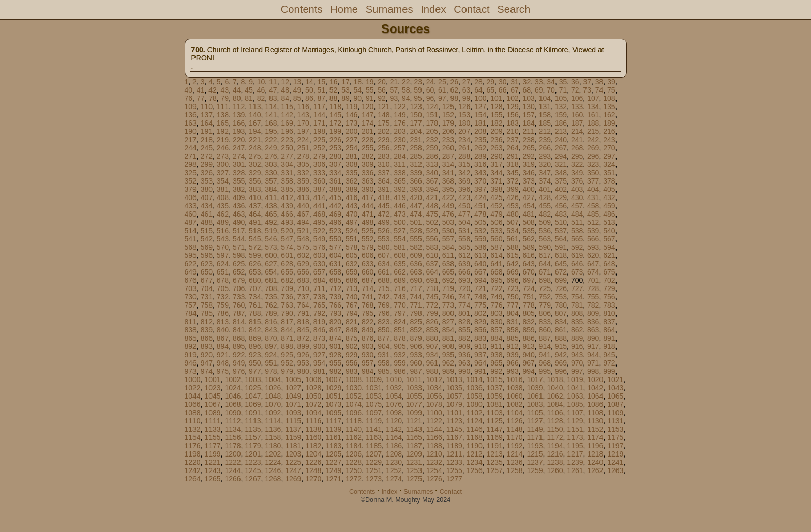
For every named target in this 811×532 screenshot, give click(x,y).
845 (303, 330)
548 (303, 239)
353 (207, 181)
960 (416, 363)
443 (351, 206)
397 (480, 189)
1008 (354, 379)
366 (416, 181)
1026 (273, 388)
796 (384, 313)
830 (496, 322)
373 (528, 181)
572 (255, 247)
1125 (495, 421)
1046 (232, 396)
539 (593, 231)
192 (223, 131)
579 (367, 247)
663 (416, 272)
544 (239, 239)
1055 (414, 396)
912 (512, 346)
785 (207, 313)
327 (223, 173)
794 (351, 313)
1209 (414, 454)
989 (448, 371)
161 (593, 115)
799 (432, 313)
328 (239, 173)
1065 (615, 396)
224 (303, 140)
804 (512, 313)
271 (191, 156)
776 (496, 305)
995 (545, 371)
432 (609, 197)
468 (319, 214)
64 (478, 90)
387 (319, 189)
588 (512, 247)
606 (367, 255)
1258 (515, 470)
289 (480, 156)
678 (223, 280)
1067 (212, 404)
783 (609, 305)
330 (271, 173)
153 (464, 115)
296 (593, 156)
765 (319, 305)
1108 (595, 413)
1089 (212, 413)
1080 (475, 404)
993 (512, 371)
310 (384, 164)
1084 (555, 404)
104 (545, 98)
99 (467, 98)
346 (528, 173)
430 (577, 197)
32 (527, 82)
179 (448, 123)
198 (319, 131)
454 (528, 206)
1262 (595, 470)
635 (400, 264)
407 (207, 197)
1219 (615, 454)
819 (319, 322)
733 (239, 297)
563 (545, 239)
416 (351, 197)
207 (464, 131)
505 (480, 222)
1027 (293, 388)
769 (384, 305)
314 (448, 164)
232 (432, 140)
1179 (253, 446)
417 (367, 197)
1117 (333, 421)
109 (191, 107)
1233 (454, 462)
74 (599, 90)
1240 (595, 462)
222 (271, 140)
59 (418, 90)
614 (496, 255)
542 (207, 239)
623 (207, 264)
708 (271, 288)
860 (545, 330)
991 (480, 371)
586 (480, 247)
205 (432, 131)
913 (528, 346)
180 (464, 123)
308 (351, 164)
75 (611, 90)
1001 (212, 379)
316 (480, 164)
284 (400, 156)
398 (496, 189)
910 (480, 346)
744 (416, 297)
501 (416, 222)
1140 (354, 429)
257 (400, 148)
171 (319, 123)
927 (319, 355)
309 (367, 164)
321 (561, 164)
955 (335, 363)
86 (309, 98)
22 (406, 82)
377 (593, 181)
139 (239, 115)
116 (303, 107)
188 (593, 123)
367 (432, 181)
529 (432, 231)
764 (303, 305)
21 (394, 82)
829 (480, 322)
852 (416, 330)
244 (191, 148)
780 (561, 305)
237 (512, 140)
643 (528, 264)
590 (545, 247)
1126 (515, 421)
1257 (495, 470)
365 (400, 181)
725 (545, 288)
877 (384, 338)
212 (545, 131)
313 (432, 164)
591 (561, 247)
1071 (293, 404)
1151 (575, 429)
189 (609, 123)
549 (319, 239)
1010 (394, 379)
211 (528, 131)
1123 (454, 421)
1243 (212, 470)
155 (496, 115)
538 (577, 231)
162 (609, 115)
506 (496, 222)
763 (287, 305)
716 (400, 288)
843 (271, 330)
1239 (575, 462)
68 (527, 90)
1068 (232, 404)
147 (367, 115)
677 (207, 280)
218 (207, 140)
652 (239, 272)
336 (367, 173)
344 (496, 173)
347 (545, 173)
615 (512, 255)
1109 (615, 413)
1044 (193, 396)
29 (491, 82)
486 (609, 214)
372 (512, 181)
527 (400, 231)
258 (416, 148)
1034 (434, 388)
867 (223, 338)
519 (271, 231)
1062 (555, 396)
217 (191, 140)
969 (561, 363)
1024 (232, 388)
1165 (414, 437)
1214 (515, 454)
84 (285, 98)
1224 (273, 462)
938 (496, 355)
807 (561, 313)
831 (512, 322)
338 (400, 173)
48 (285, 90)
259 (432, 148)
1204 (313, 454)
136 (191, 115)
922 (239, 355)
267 (561, 148)
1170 (515, 437)
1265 (212, 479)
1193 (535, 446)
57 (394, 90)
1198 (193, 454)
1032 (394, 388)
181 (480, 123)
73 (587, 90)
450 (464, 206)
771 (416, 305)
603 (319, 255)
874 (335, 338)
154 (480, 115)
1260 (555, 470)
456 (561, 206)
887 (545, 338)
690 (416, 280)
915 (561, 346)
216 (609, 131)
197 (303, 131)
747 (464, 297)
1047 (253, 396)
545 (255, 239)
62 (454, 90)
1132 (193, 429)
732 (223, 297)
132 (561, 107)
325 (191, 173)
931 (384, 355)
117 (319, 107)
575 (303, 247)
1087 (615, 404)
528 (416, 231)
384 (271, 189)
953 (303, 363)
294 (561, 156)
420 (416, 197)
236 (496, 140)
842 (255, 330)
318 (512, 164)
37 (587, 82)
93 (394, 98)
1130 (595, 421)
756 (609, 297)
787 (239, 313)
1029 (333, 388)
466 (287, 214)
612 (464, 255)
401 (545, 189)
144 (319, 115)
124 (432, 107)
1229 (374, 462)
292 (528, 156)
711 (319, 288)
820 (335, 322)
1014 (475, 379)
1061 (535, 396)
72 (575, 90)
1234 (475, 462)
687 (367, 280)
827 (448, 322)
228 (367, 140)
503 (448, 222)
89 (346, 98)
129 (512, 107)
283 (384, 156)
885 (512, 338)
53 (346, 90)
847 (335, 330)
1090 (232, 413)
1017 (535, 379)
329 (255, 173)
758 (207, 305)
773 (448, 305)
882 (464, 338)
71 (563, 90)
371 (496, 181)
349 (577, 173)
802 (480, 313)
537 (561, 231)
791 (303, 313)
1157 (253, 437)
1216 (555, 454)
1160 (313, 437)
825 (416, 322)
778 (528, 305)
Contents (302, 9)
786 (223, 313)
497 (351, 222)
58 (406, 90)
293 (545, 156)
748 (480, 297)
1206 (354, 454)
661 (384, 272)
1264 (193, 479)
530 (448, 231)
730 (191, 297)
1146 (475, 429)
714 (367, 288)
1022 (193, 388)
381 (223, 189)
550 (335, 239)
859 (528, 330)
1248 (313, 470)
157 (528, 115)
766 (335, 305)
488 (207, 222)
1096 (354, 413)
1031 (374, 388)
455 (545, 206)
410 (255, 197)
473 (400, 214)
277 (287, 156)
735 (271, 297)
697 (528, 280)
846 (319, 330)
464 (255, 214)
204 (416, 131)
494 (303, 222)
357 (271, 181)
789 (271, 313)
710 (303, 288)
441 (319, 206)
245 (207, 148)
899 (303, 346)
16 (334, 82)
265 (528, 148)
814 (239, 322)
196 (287, 131)
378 (609, 181)
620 (593, 255)
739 (335, 297)
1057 (454, 396)
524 (351, 231)
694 (480, 280)
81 (249, 98)
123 (416, 107)
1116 (313, 421)
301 (239, 164)
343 (480, 173)
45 (249, 90)
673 (577, 272)
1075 (374, 404)
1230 (394, 462)
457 (577, 206)
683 (303, 280)
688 (384, 280)
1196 (595, 446)
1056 (434, 396)
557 (448, 239)
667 (480, 272)
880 (432, 338)
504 (464, 222)
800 (448, 313)
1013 (454, 379)
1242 (193, 470)
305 (303, 164)
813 (223, 322)
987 (416, 371)
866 (207, 338)
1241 (615, 462)
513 (609, 222)
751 (528, 297)
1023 (212, 388)
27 (467, 82)
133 (577, 107)
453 (512, 206)
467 (303, 214)
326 (207, 173)
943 (577, 355)
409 (239, 197)
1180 (273, 446)
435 (223, 206)
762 (271, 305)
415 (335, 197)
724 (528, 288)
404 (593, 189)
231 (416, 140)
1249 (333, 470)
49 (297, 90)
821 (351, 322)
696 (512, 280)
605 (351, 255)
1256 (475, 470)
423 (464, 197)
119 (351, 107)
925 (287, 355)
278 (303, 156)
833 (545, 322)
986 (400, 371)
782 (593, 305)
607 (384, 255)
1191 (495, 446)
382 (239, 189)
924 (271, 355)
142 (287, 115)
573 (271, 247)
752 (545, 297)
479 (496, 214)
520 (287, 231)
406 (191, 197)
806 (545, 313)
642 (512, 264)
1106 (555, 413)
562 (528, 239)
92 (382, 98)
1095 (333, 413)
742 (384, 297)
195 (271, 131)
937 (480, 355)
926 (303, 355)
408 (223, 197)
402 (561, 189)
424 (480, 197)
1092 (273, 413)
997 (577, 371)
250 (287, 148)
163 (191, 123)
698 (545, 280)
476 (448, 214)
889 (577, 338)
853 (432, 330)
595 (191, 255)
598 (239, 255)
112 (239, 107)
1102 (475, 413)
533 (496, 231)
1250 (354, 470)
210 (512, 131)
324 (609, 164)
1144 (434, 429)
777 (512, 305)
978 (271, 371)
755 (593, 297)
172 (335, 123)
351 (609, 173)
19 (370, 82)
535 (528, 231)
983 (351, 371)
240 (561, 140)
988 (432, 371)
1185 (374, 446)
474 (416, 214)
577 (335, 247)
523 (335, 231)
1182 (313, 446)
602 (303, 255)
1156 (232, 437)
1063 (575, 396)
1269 (293, 479)
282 (367, 156)
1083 (535, 404)
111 (223, 107)
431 (593, 197)
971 (593, 363)
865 (191, 338)
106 (577, 98)
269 (593, 148)
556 (432, 239)
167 (255, 123)
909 (464, 346)
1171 (535, 437)
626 (255, 264)
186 (561, 123)
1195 (575, 446)
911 (496, 346)
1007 (333, 379)
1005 (293, 379)
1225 (293, 462)
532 (480, 231)
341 (448, 173)
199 (335, 131)
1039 (535, 388)
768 (367, 305)
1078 (434, 404)
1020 (595, 379)
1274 (394, 479)
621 (609, 255)
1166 (434, 437)
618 (561, 255)
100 (480, 98)
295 (577, 156)
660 (367, 272)
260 (448, 148)
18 (358, 82)
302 (255, 164)
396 (464, 189)
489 (223, 222)
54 (358, 90)
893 (207, 346)
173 (351, 123)
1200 (232, 454)
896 (255, 346)
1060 (515, 396)
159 (561, 115)
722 (496, 288)
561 (512, 239)
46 (261, 90)
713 (351, 288)
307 (335, 164)
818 (303, 322)
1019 (575, 379)
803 (496, 313)
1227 (333, 462)
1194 (555, 446)
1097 (374, 413)
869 (255, 338)
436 (239, 206)
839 (207, 330)
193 (239, 131)
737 (303, 297)
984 (367, 371)
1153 (615, 429)
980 (303, 371)
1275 (414, 479)
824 (400, 322)
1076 (394, 404)
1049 (293, 396)
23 (418, 82)
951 (271, 363)
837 (609, 322)
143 (303, 115)
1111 (212, 421)
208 (480, 131)
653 (255, 272)
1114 (273, 421)
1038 (515, 388)
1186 (394, 446)
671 (545, 272)
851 (400, 330)
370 (480, 181)
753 (561, 297)
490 (239, 222)
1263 (615, 470)
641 (496, 264)
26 (454, 82)
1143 (414, 429)
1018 (555, 379)
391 (384, 189)
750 (512, 297)
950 (255, 363)
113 (255, 107)
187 (577, 123)
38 (599, 82)
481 (528, 214)
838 (191, 330)
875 (351, 338)
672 (561, 272)
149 (400, 115)
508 (528, 222)
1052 (354, 396)
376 (577, 181)
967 (528, 363)
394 (432, 189)
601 (287, 255)
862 (577, 330)
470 (351, 214)
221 (255, 140)
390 (367, 189)
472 (384, 214)
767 (351, 305)
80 (237, 98)
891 (609, 338)
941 (545, 355)
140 (255, 115)
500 (400, 222)
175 (384, 123)
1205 (333, 454)
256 (384, 148)
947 (207, 363)
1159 (293, 437)
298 (191, 164)
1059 (495, 396)
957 (367, 363)
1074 (354, 404)
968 (545, 363)
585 (464, 247)
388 (335, 189)
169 (287, 123)
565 (577, 239)
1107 (575, 413)
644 (545, 264)
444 (367, 206)
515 (207, 231)
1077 (414, 404)
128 (496, 107)
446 (400, 206)
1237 (535, 462)
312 (416, 164)
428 (545, 197)
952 (287, 363)
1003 (253, 379)
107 (593, 98)
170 (303, 123)
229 (384, 140)
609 (416, 255)
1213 (495, 454)
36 (575, 82)
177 (416, 123)
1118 (354, 421)
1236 (515, 462)
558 (464, 239)
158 (545, 115)
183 (512, 123)
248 (255, 148)
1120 (394, 421)
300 (223, 164)
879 (416, 338)
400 (528, 189)
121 (384, 107)
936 (464, 355)
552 (367, 239)
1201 (253, 454)
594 (609, 247)
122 (400, 107)
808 (577, 313)
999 (609, 371)
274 (239, 156)
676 (191, 280)
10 (261, 82)
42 (213, 90)
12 (285, 82)
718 (432, 288)
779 (545, 305)
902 (351, 346)
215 (593, 131)
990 (464, 371)
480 (512, 214)
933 (416, 355)
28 (478, 82)
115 (287, 107)
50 (309, 90)
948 (223, 363)
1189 (454, 446)
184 (528, 123)
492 (271, 222)
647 (593, 264)
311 (400, 164)
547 (287, 239)
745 (432, 297)
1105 (535, 413)
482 (545, 214)
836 (593, 322)
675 (609, 272)
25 (442, 82)
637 (432, 264)
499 (384, 222)
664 (432, 272)
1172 (555, 437)
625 (239, 264)
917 (593, 346)
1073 (333, 404)
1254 (434, 470)
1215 (535, 454)
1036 (475, 388)
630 (319, 264)
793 (335, 313)
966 (512, 363)
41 (201, 90)
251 (303, 148)
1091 (253, 413)
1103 (495, 413)
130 (528, 107)
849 (367, 330)
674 (593, 272)
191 (207, 131)
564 (561, 239)
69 (539, 90)
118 (335, 107)
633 (367, 264)
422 (448, 197)
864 (609, 330)
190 (191, 131)
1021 (615, 379)
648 (609, 264)
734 (255, 297)
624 (223, 264)
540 (609, 231)
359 (303, 181)
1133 (212, 429)
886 (528, 338)
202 (384, 131)
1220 (193, 462)
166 (239, 123)
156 (512, 115)
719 (448, 288)
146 (351, 115)
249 (271, 148)
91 (370, 98)
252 (319, 148)
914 (545, 346)
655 (287, 272)
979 (287, 371)
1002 (232, 379)
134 (593, 107)
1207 (374, 454)
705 (223, 288)
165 (223, 123)
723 (512, 288)
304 (287, 164)
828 (464, 322)
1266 (232, 479)
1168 (475, 437)
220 (239, 140)
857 (496, 330)
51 (321, 90)
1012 (434, 379)
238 (528, 140)
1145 (454, 429)
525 (367, 231)
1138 (313, 429)
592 (577, 247)
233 (448, 140)
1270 (313, 479)
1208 (394, 454)
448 (432, 206)
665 (448, 272)
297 (609, 156)
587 (496, 247)
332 (303, 173)
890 (593, 338)
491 (255, 222)
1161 (333, 437)
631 (335, 264)
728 (593, 288)
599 (255, 255)
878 (400, 338)
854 (448, 330)
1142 (394, 429)
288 (464, 156)
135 (609, 107)
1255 (454, 470)
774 (464, 305)
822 (367, 322)
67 (515, 90)
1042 (595, 388)
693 (464, 280)
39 (611, 82)
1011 (414, 379)
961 (432, 363)
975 (223, 371)
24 (430, 82)
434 (207, 206)
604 (335, 255)
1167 (454, 437)
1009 (374, 379)
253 (335, 148)
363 (367, 181)
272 (207, 156)
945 (609, 355)
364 (384, 181)
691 (432, 280)
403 (577, 189)
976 (239, 371)
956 (351, 363)
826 (432, 322)
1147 (495, 429)
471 (367, 214)
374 (545, 181)
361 (335, 181)
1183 (333, 446)
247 (239, 148)
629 (303, 264)
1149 (535, 429)
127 (480, 107)
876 (367, 338)
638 (448, 264)
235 (480, 140)
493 (287, 222)
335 (351, 173)
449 (448, 206)
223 (287, 140)
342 (464, 173)
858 (512, 330)
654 (271, 272)
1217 (575, 454)
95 (418, 98)
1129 (575, 421)
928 (335, 355)
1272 (354, 479)
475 (432, 214)
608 (400, 255)
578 (351, 247)
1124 (475, 421)
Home (344, 9)
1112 (232, 421)
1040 (555, 388)
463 (239, 214)
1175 (615, 437)
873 (319, 338)
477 (464, 214)
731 (207, 297)
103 (529, 98)
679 (239, 280)
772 (432, 305)
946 (191, 363)
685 (335, 280)
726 (561, 288)
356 (255, 181)
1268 (273, 479)
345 (512, 173)
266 (545, 148)
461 (207, 214)
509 (545, 222)
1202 (273, 454)
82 (261, 98)
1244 (232, 470)
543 (223, 239)
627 (271, 264)
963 (464, 363)
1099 (414, 413)
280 (335, 156)
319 (528, 164)
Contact (471, 9)
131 (545, 107)
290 (496, 156)
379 (191, 189)
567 (609, 239)
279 (319, 156)
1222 (232, 462)
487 (191, 222)
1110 (193, 421)
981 (319, 371)
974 (207, 371)
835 (577, 322)
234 (464, 140)
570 (223, 247)
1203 (293, 454)
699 (561, 280)
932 (400, 355)
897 (271, 346)
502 (432, 222)
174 (367, 123)
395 (448, 189)
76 (189, 98)
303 (271, 164)
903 (367, 346)
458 (593, 206)
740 (351, 297)
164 (207, 123)
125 (448, 107)
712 (335, 288)
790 (287, 313)
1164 (394, 437)
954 (319, 363)
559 (480, 239)
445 (384, 206)
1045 (212, 396)
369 (464, 181)
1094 (313, 413)
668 (496, 272)
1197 (615, 446)
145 (335, 115)
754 (577, 297)
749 (496, 297)
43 (225, 90)
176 (400, 123)
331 (287, 173)
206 (448, 131)
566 (593, 239)
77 (201, 98)
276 (271, 156)
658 (335, 272)
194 (255, 131)
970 (577, 363)
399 (512, 189)
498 (367, 222)
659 (351, 272)
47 (273, 90)
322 (577, 164)
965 (496, 363)
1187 (414, 446)
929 (351, 355)
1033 (414, 388)
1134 (232, 429)
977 (255, 371)
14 (309, 82)
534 (512, 231)
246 (223, 148)
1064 (595, 396)
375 (561, 181)
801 (464, 313)
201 (367, 131)
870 (271, 338)
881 (448, 338)
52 (334, 90)
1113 (253, 421)
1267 (253, 479)
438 (271, 206)
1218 (595, 454)
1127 (535, 421)
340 (432, 173)
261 (464, 148)
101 (496, 98)
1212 (475, 454)
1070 (273, 404)
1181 (293, 446)
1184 (354, 446)
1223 (253, 462)
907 (432, 346)
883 (480, 338)
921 (223, 355)
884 (496, 338)
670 (528, 272)
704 (207, 288)
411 (271, 197)
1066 (193, 404)
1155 (212, 437)
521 (303, 231)
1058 (475, 396)
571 (239, 247)
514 (191, 231)
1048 (273, 396)
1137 (293, 429)
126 (464, 107)
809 (593, 313)
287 (448, 156)
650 (207, 272)
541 (191, 239)
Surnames (389, 9)
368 (448, 181)
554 (400, 239)
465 (271, 214)
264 (512, 148)
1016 (515, 379)
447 (416, 206)
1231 (414, 462)
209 (496, 131)
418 (384, 197)
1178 (232, 446)
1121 (414, 421)
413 (303, 197)
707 (255, 288)
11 (273, 82)
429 (561, 197)
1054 (394, 396)
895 (239, 346)
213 (561, 131)
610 (432, 255)
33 (539, 82)
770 (400, 305)
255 (367, 148)
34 (551, 82)
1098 (394, 413)
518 (255, 231)
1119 (374, 421)
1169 (495, 437)
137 (207, 115)
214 (577, 131)
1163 (374, 437)
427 (528, 197)
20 (382, 82)
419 (400, 197)
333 (319, 173)
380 (207, 189)
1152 (595, 429)
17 (346, 82)
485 (593, 214)
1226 (313, 462)
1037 (495, 388)
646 (577, 264)
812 (207, 322)
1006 (313, 379)
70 (551, 90)
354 (223, 181)
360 (319, 181)
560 (496, 239)
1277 (454, 479)
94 (406, 98)
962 (448, 363)
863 (593, 330)
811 (191, 322)
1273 (374, 479)
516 (223, 231)
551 (351, 239)
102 (512, 98)
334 (335, 173)
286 (432, 156)
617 (545, 255)
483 (561, 214)
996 (561, 371)
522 (319, 231)
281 (351, 156)
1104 (515, 413)
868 (239, 338)
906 (416, 346)
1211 (454, 454)
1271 (333, 479)
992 (496, 371)
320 (545, 164)
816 (271, 322)
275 (255, 156)
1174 (595, 437)
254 (351, 148)
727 (577, 288)
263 (496, 148)
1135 (253, 429)
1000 (193, 379)
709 (287, 288)
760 (239, 305)
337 (384, 173)
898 (287, 346)
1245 (253, 470)
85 (297, 98)
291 (512, 156)
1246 (273, 470)
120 (367, 107)
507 (512, 222)
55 (370, 90)
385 (287, 189)
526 (384, 231)
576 (319, 247)
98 (454, 98)
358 (287, 181)
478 (480, 214)
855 (464, 330)
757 (191, 305)
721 (480, 288)
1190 (475, 446)
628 (287, 264)
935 (448, 355)
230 (400, 140)
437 (255, 206)
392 (400, 189)
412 (287, 197)
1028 (313, 388)
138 (223, 115)
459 (609, 206)
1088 (193, 413)
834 (561, 322)
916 (577, 346)
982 (335, 371)
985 (384, 371)
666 (464, 272)
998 (593, 371)
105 (561, 98)
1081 (495, 404)
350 (593, 173)
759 (223, 305)
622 (191, 264)
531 (464, 231)
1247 (293, 470)
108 (609, 98)
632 (351, 264)
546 (271, 239)
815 (255, 322)
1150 (555, 429)
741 (367, 297)
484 (577, 214)
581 (400, 247)
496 (335, 222)
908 (448, 346)
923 (255, 355)
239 (545, 140)
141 (271, 115)
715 (384, 288)
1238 (555, 462)
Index (433, 9)
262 (480, 148)
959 (400, 363)
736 (287, 297)
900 (319, 346)
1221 (212, 462)
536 (545, 231)
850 (384, 330)
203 (400, 131)
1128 (555, 421)
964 (480, 363)
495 (319, 222)
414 (319, 197)
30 (503, 82)
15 (322, 82)
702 (609, 280)
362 (351, 181)
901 (335, 346)
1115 (293, 421)
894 (223, 346)
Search (514, 9)
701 (593, 280)
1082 (515, 404)
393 (416, 189)
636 (416, 264)
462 (223, 214)
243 (609, 140)
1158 (273, 437)
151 (432, 115)
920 (207, 355)
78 (213, 98)
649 (191, 272)
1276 (434, 479)
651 (223, 272)
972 (609, 363)
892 (191, 346)
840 (223, 330)
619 (577, 255)
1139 (333, 429)
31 (515, 82)
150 (416, 115)
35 (563, 82)
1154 (193, 437)
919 (191, 355)
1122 (434, 421)
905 (400, 346)
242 (593, 140)
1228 (354, 462)
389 (351, 189)
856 (480, 330)
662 (400, 272)
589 (528, 247)
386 (303, 189)
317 (496, 164)
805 (528, 313)
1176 (193, 446)
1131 (615, 421)
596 (207, 255)
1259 (535, 470)
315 (464, 164)
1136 (273, 429)
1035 (454, 388)
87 (321, 98)
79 (225, 98)
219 (223, 140)
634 (384, 264)
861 (561, 330)
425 (496, 197)
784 (191, 313)
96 (430, 98)
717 (416, 288)
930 (367, 355)
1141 (374, 429)
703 (191, 288)
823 (384, 322)
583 (432, 247)
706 (239, 288)
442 (335, 206)
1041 (575, 388)
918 (609, 346)
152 (448, 115)
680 (255, 280)
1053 (374, 396)
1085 (575, 404)
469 (335, 214)
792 (319, 313)
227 (351, 140)
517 (239, 231)
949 (239, 363)
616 (528, 255)
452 (496, 206)
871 (287, 338)
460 (191, 214)
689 (400, 280)
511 (577, 222)
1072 (313, 404)
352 (191, 181)
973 (191, 371)
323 (593, 164)
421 (432, 197)
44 (237, 90)
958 (384, 363)
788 (255, 313)
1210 (434, 454)
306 (319, 164)
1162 (354, 437)
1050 (313, 396)
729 (609, 288)
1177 (212, 446)
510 (561, 222)
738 (319, 297)
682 (287, 280)
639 (464, 264)
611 (448, 255)
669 (512, 272)
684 (319, 280)
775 (480, 305)
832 (528, 322)
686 (351, 280)
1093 (293, 413)
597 (223, 255)
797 (400, 313)
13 (297, 82)
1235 (495, 462)
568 (191, 247)
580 (384, 247)
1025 (253, 388)
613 (480, 255)
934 (432, 355)
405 (609, 189)
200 (351, 131)
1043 (615, 388)
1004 (273, 379)
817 (287, 322)
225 (319, 140)
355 (239, 181)
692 (448, 280)
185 (545, 123)
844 (287, 330)
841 (239, 330)
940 (528, 355)
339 (416, 173)
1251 (374, 470)
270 (609, 148)
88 (334, 98)
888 (561, 338)
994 (528, 371)
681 (271, 280)
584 (448, 247)
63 (467, 90)
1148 (515, 429)
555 (416, 239)
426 (512, 197)
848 (351, 330)
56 (382, 90)
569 (207, 247)
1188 (434, 446)
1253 (414, 470)
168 (271, 123)
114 (271, 107)
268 (577, 148)
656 (303, 272)
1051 (333, 396)
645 (561, 264)
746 (448, 297)
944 (593, 355)
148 (384, 115)
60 (430, 90)
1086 (595, 404)
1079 (454, 404)
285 (416, 156)
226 (335, 140)
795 (367, 313)
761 (255, 305)
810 (609, 313)
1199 (212, 454)
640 (480, 264)
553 (384, 239)
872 (303, 338)
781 (577, 305)
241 (577, 140)
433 (191, 206)
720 (464, 288)
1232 (434, 462)
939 (512, 355)
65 (490, 90)
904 (384, 346)
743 (400, 297)
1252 (394, 470)
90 (358, 98)
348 (561, 173)
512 (593, 222)
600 (271, 255)
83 (273, 98)
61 (442, 90)
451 (480, 206)
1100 (434, 413)
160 (577, 115)
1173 (575, 437)
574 (287, 247)
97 (442, 98)
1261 (575, 470)
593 (593, 247)
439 (287, 206)
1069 (253, 404)
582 (416, 247)
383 (255, 189)
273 (223, 156)
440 (303, 206)
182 (496, 123)
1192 (515, 446)
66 (503, 90)
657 (319, 272)
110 (207, 107)
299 (207, 164)
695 (496, 280)
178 (432, 123)
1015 (495, 379)
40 (189, 90)
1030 (354, 388)
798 (416, 313)
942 (561, 355)
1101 (454, 413)
